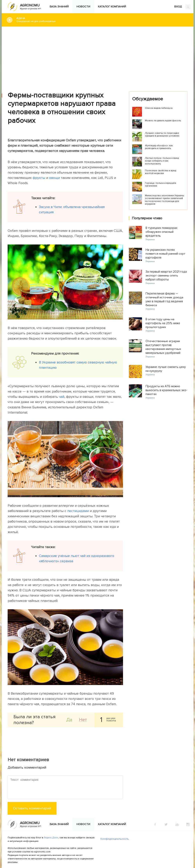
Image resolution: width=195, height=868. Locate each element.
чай (62, 397)
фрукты (39, 178)
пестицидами (78, 511)
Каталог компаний (112, 7)
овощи (54, 178)
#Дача (102, 20)
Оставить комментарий (32, 808)
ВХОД (182, 7)
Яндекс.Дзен (51, 838)
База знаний (59, 7)
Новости (83, 7)
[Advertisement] (98, 56)
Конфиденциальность (115, 839)
